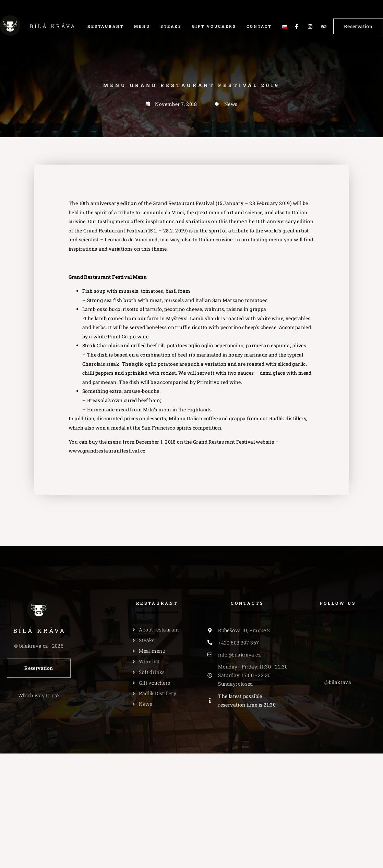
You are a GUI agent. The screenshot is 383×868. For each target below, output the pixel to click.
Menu (142, 26)
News (231, 104)
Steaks (171, 26)
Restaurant (106, 26)
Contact (259, 26)
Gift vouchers (214, 26)
